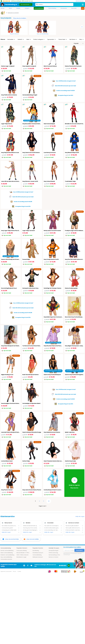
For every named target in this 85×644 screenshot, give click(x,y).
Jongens (27, 8)
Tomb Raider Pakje (70, 181)
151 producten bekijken (20, 18)
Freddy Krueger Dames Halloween (75, 231)
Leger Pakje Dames (7, 124)
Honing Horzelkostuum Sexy (30, 288)
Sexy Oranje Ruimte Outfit (51, 259)
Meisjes (18, 8)
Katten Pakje (26, 461)
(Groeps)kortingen (54, 551)
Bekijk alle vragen (80, 516)
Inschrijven (79, 550)
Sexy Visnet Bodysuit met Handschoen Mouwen (15, 346)
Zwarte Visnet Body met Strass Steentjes (13, 259)
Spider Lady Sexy (70, 432)
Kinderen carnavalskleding (7, 555)
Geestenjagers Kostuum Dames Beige (12, 403)
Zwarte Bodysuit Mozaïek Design (32, 432)
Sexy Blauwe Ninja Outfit (72, 153)
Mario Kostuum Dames (50, 66)
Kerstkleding (36, 551)
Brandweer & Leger (21, 557)
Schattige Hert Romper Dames (52, 288)
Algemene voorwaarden (6, 571)
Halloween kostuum (38, 557)
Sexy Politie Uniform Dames (9, 95)
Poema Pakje (26, 259)
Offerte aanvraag (53, 553)
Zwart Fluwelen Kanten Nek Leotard (54, 461)
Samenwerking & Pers (54, 555)
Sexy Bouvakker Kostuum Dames (32, 124)
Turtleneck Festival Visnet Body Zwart (33, 346)
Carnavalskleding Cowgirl (30, 95)
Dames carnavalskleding (7, 551)
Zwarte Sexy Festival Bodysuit (52, 375)
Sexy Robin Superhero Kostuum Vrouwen (55, 317)
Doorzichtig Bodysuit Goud (9, 288)
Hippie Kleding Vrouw (7, 375)
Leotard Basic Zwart (7, 461)
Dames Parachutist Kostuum (73, 66)
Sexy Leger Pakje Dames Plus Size (11, 231)
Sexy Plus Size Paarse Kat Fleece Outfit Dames (57, 346)
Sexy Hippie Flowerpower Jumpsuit (75, 346)
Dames (2, 8)
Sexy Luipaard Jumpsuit (29, 66)
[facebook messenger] (11, 539)
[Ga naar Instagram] (24, 565)
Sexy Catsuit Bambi (49, 181)
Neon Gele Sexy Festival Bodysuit (74, 317)
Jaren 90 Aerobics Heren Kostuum (11, 181)
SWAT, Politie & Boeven (23, 555)
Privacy (15, 571)
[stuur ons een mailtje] (31, 539)
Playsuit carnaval (14, 34)
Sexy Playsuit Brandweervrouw (10, 153)
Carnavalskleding (39, 8)
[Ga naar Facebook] (28, 565)
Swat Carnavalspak (49, 124)
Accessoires (64, 8)
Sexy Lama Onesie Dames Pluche (32, 490)
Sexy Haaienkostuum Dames (52, 432)
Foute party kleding (22, 551)
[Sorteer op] (79, 43)
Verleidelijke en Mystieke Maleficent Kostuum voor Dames (39, 403)
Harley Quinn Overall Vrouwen (52, 231)
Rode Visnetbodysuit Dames (31, 375)
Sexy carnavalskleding (42, 34)
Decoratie (74, 8)
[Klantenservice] (80, 1)
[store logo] (9, 5)
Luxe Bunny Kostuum (50, 153)
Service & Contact (53, 557)
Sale (83, 8)
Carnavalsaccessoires (6, 559)
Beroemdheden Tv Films (23, 553)
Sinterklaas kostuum (38, 553)
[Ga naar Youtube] (31, 565)
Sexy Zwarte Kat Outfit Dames (31, 153)
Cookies (19, 571)
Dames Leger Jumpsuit (8, 66)
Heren (10, 8)
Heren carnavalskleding (7, 553)
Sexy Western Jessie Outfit (30, 181)
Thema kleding (52, 8)
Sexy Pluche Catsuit (7, 490)
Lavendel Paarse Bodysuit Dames (11, 432)
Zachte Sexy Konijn (70, 461)
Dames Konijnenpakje (71, 288)
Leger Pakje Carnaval (29, 231)
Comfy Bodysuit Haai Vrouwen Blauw (54, 490)
